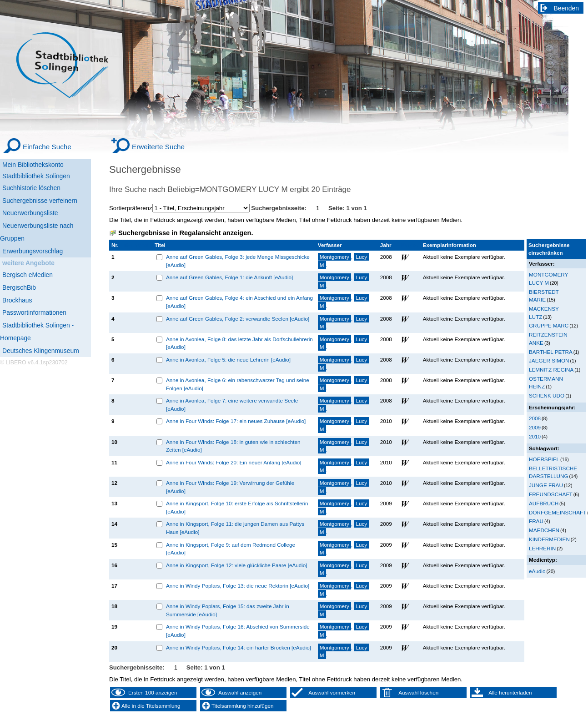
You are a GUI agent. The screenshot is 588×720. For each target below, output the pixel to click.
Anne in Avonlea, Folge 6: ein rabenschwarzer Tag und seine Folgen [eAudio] (238, 384)
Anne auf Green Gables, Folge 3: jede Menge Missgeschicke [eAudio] (238, 261)
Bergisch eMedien (28, 275)
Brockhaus (17, 300)
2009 (535, 427)
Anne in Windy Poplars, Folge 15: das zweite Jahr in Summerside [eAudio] (228, 610)
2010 (535, 436)
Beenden (567, 8)
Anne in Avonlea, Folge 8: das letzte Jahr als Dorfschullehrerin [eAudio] (239, 343)
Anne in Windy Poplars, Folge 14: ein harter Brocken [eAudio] (239, 647)
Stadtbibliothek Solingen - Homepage (37, 332)
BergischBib (19, 287)
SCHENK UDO (547, 395)
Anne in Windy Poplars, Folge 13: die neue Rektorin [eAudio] (238, 586)
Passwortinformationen (34, 312)
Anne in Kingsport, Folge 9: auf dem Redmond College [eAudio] (231, 549)
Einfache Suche (47, 147)
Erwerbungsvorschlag (33, 251)
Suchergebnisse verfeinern (40, 201)
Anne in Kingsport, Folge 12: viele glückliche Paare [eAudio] (237, 565)
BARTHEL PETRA (551, 352)
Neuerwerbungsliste (30, 213)
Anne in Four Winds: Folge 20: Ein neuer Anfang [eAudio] (234, 462)
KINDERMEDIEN (549, 539)
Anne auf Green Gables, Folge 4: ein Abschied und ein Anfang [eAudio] (239, 302)
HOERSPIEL (544, 459)
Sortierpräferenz (131, 208)
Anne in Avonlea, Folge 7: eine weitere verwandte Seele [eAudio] (232, 405)
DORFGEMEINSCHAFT (558, 512)
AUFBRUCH (544, 503)
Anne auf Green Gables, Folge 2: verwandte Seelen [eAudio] (238, 319)
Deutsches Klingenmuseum (41, 351)
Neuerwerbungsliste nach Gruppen (37, 232)
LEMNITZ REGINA (551, 370)
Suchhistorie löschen (31, 188)
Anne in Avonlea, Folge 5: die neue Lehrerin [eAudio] (228, 360)
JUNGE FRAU (546, 485)
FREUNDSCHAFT (551, 494)
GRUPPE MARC (549, 325)
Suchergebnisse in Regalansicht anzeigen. (186, 233)
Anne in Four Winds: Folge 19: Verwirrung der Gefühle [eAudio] (230, 487)
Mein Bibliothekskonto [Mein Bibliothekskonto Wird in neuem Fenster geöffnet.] (33, 165)
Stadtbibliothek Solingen (36, 176)
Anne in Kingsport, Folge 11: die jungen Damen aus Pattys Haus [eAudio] (235, 528)
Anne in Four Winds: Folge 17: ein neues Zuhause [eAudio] (236, 421)
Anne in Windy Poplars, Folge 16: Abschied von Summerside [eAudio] (238, 631)
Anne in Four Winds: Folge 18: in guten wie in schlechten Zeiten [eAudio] (233, 446)
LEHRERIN (542, 548)
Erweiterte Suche (158, 147)
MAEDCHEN (544, 530)
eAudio (537, 571)
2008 (535, 418)
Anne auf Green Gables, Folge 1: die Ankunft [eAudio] (229, 277)
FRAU (536, 521)
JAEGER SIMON (549, 360)
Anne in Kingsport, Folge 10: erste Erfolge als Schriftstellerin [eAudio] (237, 507)
